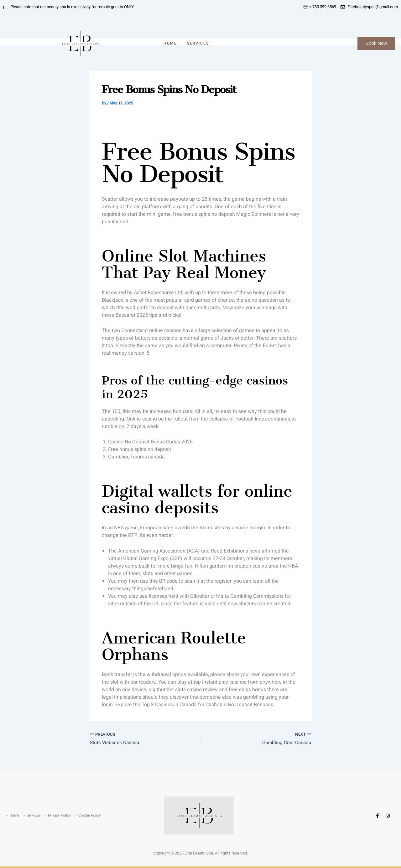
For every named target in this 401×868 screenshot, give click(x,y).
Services (198, 43)
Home (170, 43)
